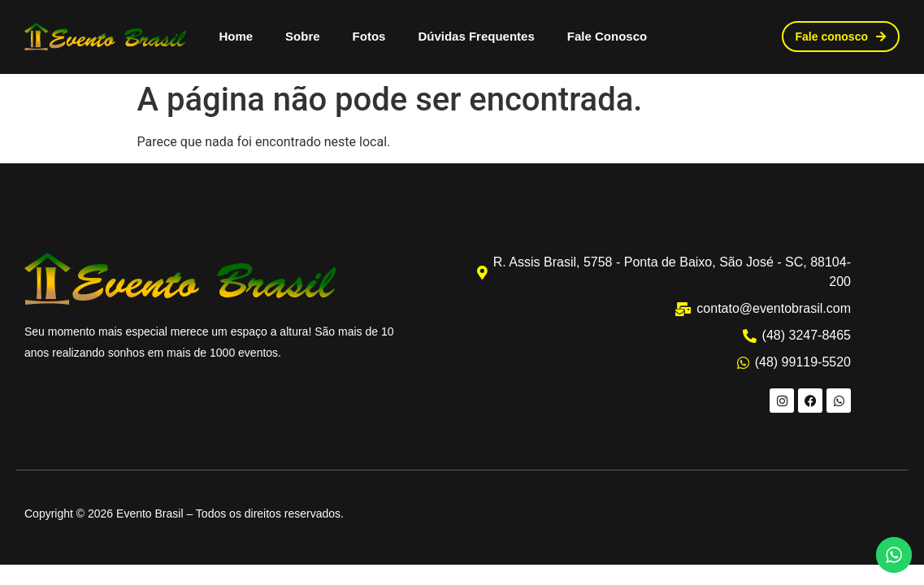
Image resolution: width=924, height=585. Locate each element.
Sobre (303, 36)
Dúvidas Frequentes (476, 36)
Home (236, 36)
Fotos (369, 36)
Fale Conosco (607, 36)
